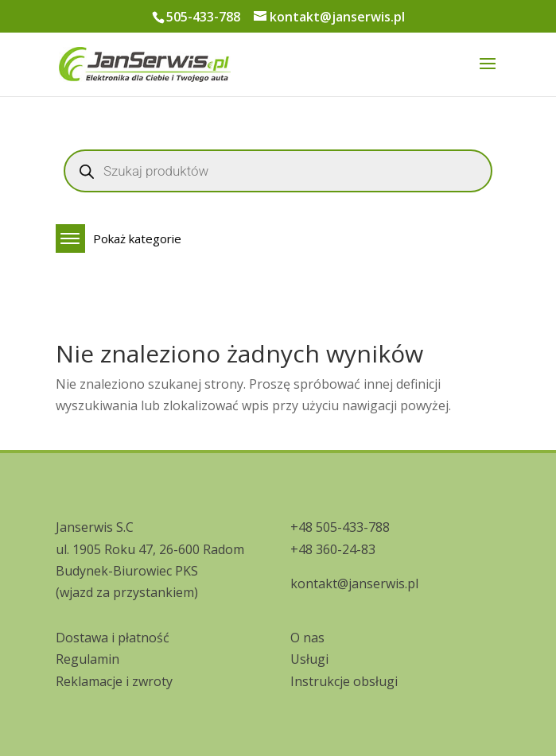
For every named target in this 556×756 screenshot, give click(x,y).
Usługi (309, 659)
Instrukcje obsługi (344, 681)
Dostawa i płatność (113, 638)
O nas (307, 638)
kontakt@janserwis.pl (354, 583)
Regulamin (87, 659)
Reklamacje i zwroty (114, 681)
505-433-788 (203, 17)
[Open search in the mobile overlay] (278, 171)
